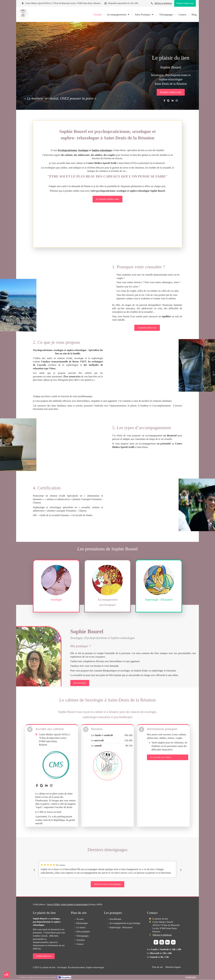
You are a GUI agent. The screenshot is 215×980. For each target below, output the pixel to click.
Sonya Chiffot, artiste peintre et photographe (67, 904)
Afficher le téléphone (163, 3)
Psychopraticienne (67, 150)
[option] (107, 869)
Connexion (190, 977)
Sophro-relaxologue (102, 150)
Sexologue (83, 150)
